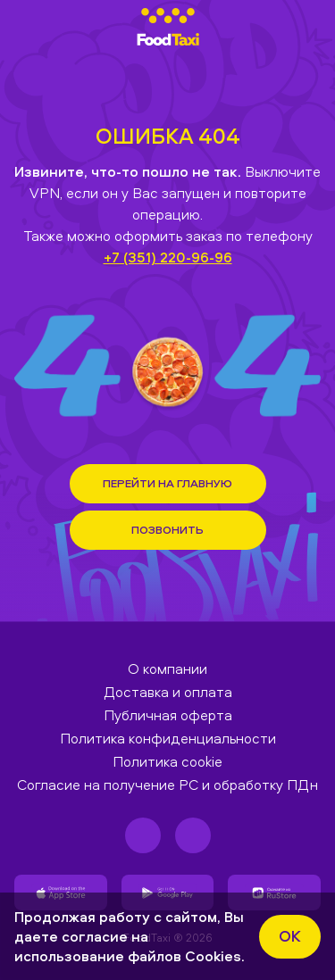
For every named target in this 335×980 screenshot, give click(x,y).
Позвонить (167, 529)
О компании (167, 669)
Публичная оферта (168, 715)
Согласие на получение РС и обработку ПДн (167, 785)
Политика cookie (167, 761)
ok (290, 936)
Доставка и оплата (168, 692)
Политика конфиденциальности (168, 738)
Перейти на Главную (167, 483)
